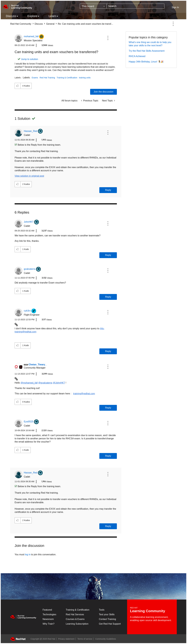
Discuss (39, 24)
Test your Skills (107, 614)
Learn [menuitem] (52, 16)
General (50, 24)
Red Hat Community (21, 24)
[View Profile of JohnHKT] (29, 222)
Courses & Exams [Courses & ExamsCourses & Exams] (75, 619)
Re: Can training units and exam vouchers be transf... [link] (85, 24)
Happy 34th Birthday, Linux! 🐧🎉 (146, 62)
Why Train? (49, 624)
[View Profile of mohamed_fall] (31, 36)
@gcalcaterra (45, 383)
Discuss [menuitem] (11, 16)
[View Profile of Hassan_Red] (31, 131)
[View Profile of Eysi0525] (29, 422)
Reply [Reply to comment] (108, 190)
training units (85, 78)
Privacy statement (66, 639)
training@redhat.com (84, 394)
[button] (108, 38)
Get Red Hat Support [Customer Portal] (110, 624)
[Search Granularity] (93, 6)
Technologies (49, 614)
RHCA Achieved (137, 56)
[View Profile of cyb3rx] (27, 311)
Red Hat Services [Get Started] (75, 614)
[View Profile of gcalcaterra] (30, 269)
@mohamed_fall (29, 383)
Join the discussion (104, 92)
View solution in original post (29, 176)
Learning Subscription (77, 624)
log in (28, 554)
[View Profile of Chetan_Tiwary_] (37, 365)
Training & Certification (67, 78)
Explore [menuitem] (32, 16)
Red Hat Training (47, 78)
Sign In (175, 7)
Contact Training (107, 619)
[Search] (135, 6)
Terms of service (85, 639)
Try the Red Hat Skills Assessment (147, 51)
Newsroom (48, 619)
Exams (35, 78)
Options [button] (173, 24)
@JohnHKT (59, 383)
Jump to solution (30, 59)
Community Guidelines (106, 639)
